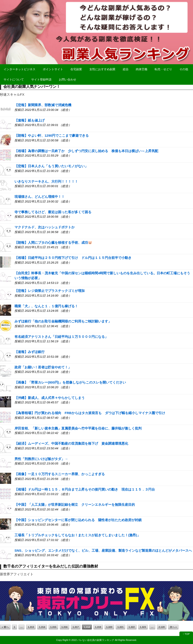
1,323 (143, 627)
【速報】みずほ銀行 (30, 352)
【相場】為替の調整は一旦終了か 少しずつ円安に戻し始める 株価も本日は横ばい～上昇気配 (86, 151)
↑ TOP (186, 634)
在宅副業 (76, 69)
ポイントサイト (53, 69)
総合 (126, 69)
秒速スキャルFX (12, 94)
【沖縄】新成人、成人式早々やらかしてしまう (50, 398)
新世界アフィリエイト (17, 574)
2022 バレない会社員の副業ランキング (93, 640)
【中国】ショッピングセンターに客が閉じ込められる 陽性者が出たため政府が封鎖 (78, 520)
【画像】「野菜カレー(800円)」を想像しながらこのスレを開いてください (70, 382)
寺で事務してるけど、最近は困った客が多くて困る (53, 212)
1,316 (65, 627)
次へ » (173, 627)
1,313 (31, 627)
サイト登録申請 (41, 79)
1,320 (109, 627)
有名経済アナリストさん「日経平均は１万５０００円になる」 (61, 337)
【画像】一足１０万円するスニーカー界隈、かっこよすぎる (60, 474)
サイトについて (14, 79)
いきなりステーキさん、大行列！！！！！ (46, 181)
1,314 (42, 627)
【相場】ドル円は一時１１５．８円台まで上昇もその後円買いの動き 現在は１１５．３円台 (85, 489)
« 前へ (5, 627)
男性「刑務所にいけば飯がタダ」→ (41, 459)
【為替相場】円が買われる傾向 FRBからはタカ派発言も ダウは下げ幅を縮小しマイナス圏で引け (90, 413)
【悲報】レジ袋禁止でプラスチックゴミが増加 (50, 291)
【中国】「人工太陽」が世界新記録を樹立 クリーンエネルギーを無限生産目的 (75, 505)
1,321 (120, 627)
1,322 (132, 627)
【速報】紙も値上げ (30, 120)
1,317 (76, 627)
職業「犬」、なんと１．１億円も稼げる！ (46, 306)
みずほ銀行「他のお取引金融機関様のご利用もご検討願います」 (63, 321)
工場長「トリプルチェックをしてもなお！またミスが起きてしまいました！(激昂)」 (77, 535)
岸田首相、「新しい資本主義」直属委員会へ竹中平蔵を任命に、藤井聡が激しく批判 (78, 428)
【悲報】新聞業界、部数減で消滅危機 (43, 105)
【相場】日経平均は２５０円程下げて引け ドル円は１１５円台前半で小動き (73, 258)
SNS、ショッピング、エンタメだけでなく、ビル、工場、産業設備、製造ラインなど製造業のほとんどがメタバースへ (103, 550)
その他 (184, 69)
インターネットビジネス (20, 69)
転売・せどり (163, 69)
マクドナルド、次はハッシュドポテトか (45, 227)
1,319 (98, 627)
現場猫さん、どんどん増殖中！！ (40, 197)
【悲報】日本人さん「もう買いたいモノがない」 (51, 166)
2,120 (162, 627)
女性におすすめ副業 (102, 69)
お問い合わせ (68, 79)
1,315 (53, 627)
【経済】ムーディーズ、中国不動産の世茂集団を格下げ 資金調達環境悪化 (71, 443)
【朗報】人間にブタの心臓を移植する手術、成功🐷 (53, 243)
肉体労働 (142, 69)
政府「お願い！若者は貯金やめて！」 (43, 367)
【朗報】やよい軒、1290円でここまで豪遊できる (52, 135)
